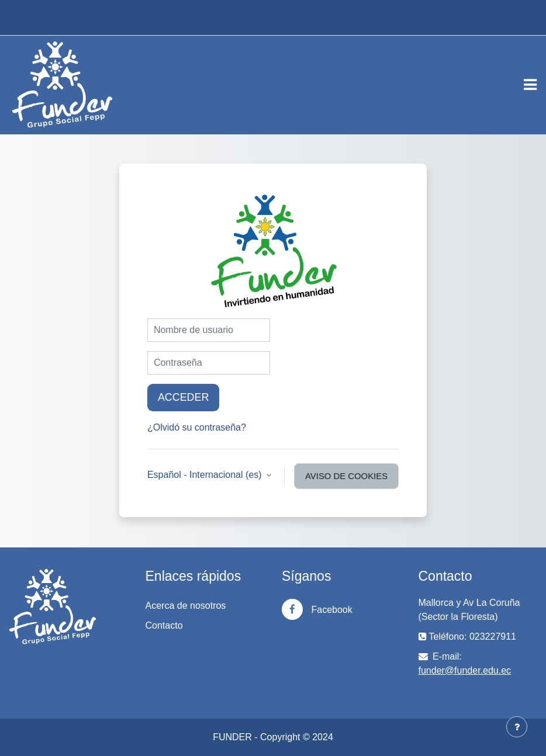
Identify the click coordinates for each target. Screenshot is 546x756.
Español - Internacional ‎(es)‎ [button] (206, 475)
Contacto (164, 625)
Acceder (183, 397)
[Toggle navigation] (530, 85)
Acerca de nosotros (186, 606)
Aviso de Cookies (346, 476)
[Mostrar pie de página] (517, 727)
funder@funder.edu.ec (465, 670)
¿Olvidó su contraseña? (197, 427)
